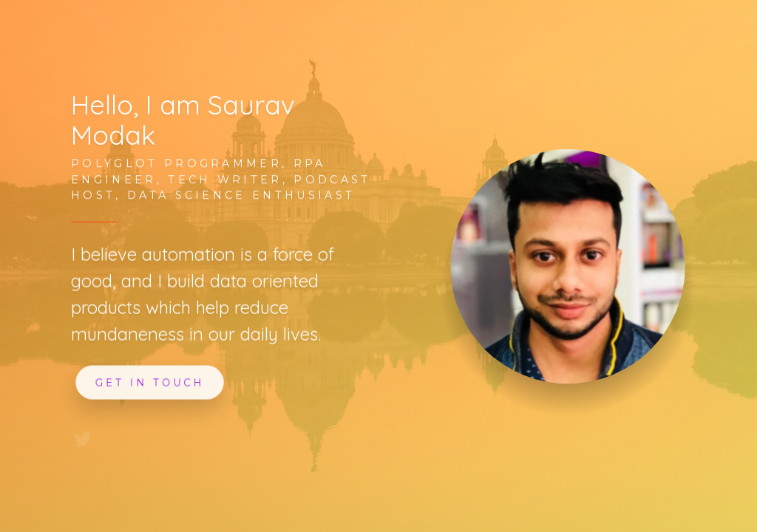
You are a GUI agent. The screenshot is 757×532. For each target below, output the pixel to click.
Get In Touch (150, 382)
